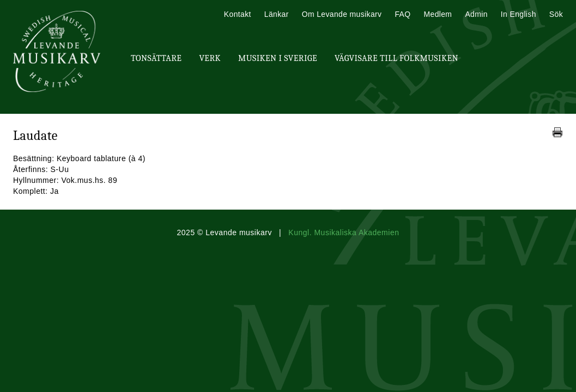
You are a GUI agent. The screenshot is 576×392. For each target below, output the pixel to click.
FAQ (402, 14)
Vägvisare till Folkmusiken (396, 58)
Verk (210, 58)
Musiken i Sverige (278, 58)
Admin (476, 14)
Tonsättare (156, 58)
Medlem (438, 14)
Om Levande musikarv (342, 14)
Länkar (277, 14)
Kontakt (238, 14)
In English (519, 14)
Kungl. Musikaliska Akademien (344, 232)
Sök (556, 14)
